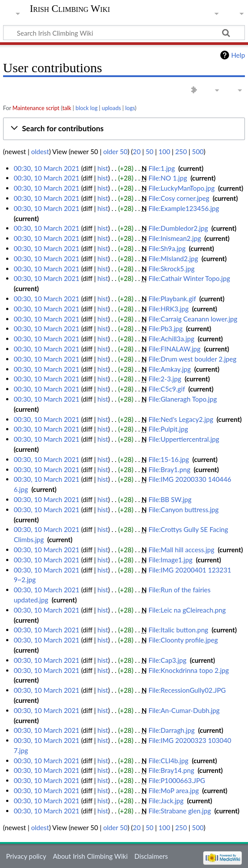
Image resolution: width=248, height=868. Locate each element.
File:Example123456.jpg (184, 208)
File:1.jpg (162, 168)
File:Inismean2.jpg (175, 238)
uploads (112, 108)
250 (181, 151)
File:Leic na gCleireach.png (187, 610)
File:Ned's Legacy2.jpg (181, 419)
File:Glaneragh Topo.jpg (183, 399)
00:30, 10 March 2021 (46, 168)
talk (67, 108)
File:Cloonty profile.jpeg (183, 640)
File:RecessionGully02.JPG (187, 690)
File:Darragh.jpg (172, 730)
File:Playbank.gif (172, 299)
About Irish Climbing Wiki (90, 856)
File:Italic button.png (179, 630)
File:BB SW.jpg (170, 499)
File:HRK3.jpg (169, 309)
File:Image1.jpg (171, 560)
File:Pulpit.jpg (168, 429)
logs (130, 108)
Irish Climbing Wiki (70, 9)
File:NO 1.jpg (168, 178)
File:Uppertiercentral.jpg (184, 439)
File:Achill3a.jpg (171, 339)
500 (198, 151)
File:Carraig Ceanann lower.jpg (193, 319)
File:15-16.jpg (169, 459)
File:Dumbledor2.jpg (178, 228)
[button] (124, 129)
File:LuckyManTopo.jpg (182, 188)
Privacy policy (26, 856)
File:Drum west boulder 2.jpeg (193, 359)
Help (238, 55)
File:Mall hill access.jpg (182, 550)
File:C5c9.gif (167, 389)
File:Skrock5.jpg (172, 269)
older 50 (115, 151)
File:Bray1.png (170, 469)
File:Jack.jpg (166, 801)
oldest (40, 151)
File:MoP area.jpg (174, 790)
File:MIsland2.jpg (173, 259)
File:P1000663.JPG (177, 780)
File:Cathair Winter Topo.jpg (189, 278)
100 (164, 151)
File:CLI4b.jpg (169, 761)
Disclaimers (151, 856)
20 (137, 151)
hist (103, 168)
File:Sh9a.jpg (167, 248)
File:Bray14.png (171, 770)
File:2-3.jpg (165, 379)
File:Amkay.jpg (170, 369)
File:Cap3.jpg (168, 660)
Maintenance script (36, 108)
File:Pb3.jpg (166, 329)
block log (87, 108)
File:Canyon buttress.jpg (184, 510)
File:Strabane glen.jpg (180, 811)
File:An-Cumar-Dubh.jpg (184, 710)
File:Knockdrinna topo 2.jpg (189, 670)
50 (150, 151)
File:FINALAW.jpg (175, 349)
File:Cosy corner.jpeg (179, 198)
